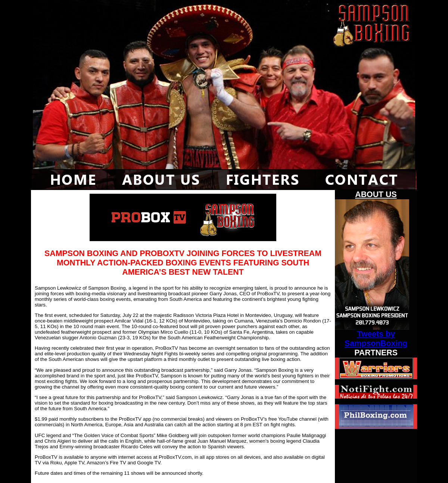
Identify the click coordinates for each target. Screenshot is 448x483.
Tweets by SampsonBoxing (376, 339)
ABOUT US (376, 194)
